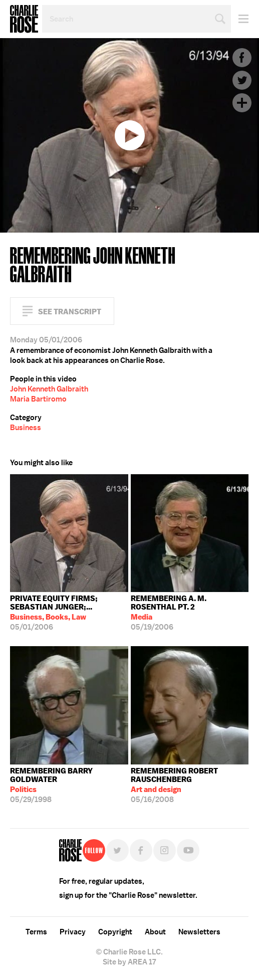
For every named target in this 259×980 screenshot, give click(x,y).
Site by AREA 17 (129, 962)
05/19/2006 (190, 613)
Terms (36, 932)
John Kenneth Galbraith (49, 389)
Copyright (115, 932)
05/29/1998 (69, 785)
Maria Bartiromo (38, 399)
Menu (240, 19)
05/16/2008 (190, 785)
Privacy (73, 932)
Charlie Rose (24, 19)
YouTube (188, 850)
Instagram (165, 850)
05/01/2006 (69, 613)
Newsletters (199, 932)
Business (26, 428)
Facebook (242, 58)
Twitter (242, 80)
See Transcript (70, 312)
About (155, 932)
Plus (242, 103)
